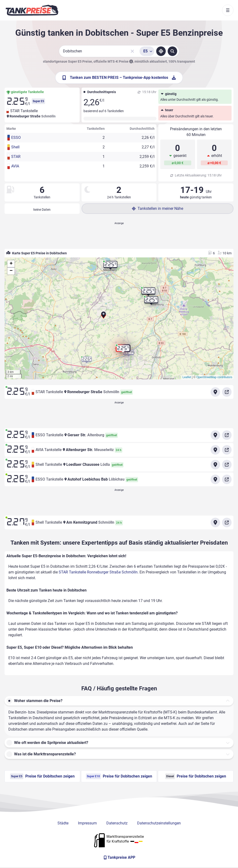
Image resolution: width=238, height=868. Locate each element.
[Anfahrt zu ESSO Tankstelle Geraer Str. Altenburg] (215, 435)
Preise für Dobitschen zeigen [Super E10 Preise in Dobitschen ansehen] (119, 776)
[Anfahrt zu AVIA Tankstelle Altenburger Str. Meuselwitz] (215, 450)
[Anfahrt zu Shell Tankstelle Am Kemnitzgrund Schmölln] (215, 522)
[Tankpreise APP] (119, 858)
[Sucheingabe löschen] (132, 51)
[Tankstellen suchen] (172, 51)
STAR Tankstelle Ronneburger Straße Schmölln (98, 572)
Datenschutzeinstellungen (159, 823)
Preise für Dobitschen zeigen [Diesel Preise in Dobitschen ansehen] (196, 776)
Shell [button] (15, 147)
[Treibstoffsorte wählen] (147, 51)
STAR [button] (16, 157)
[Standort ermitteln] (161, 51)
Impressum (87, 823)
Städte (63, 823)
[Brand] (32, 10)
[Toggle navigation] (228, 10)
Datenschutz (117, 823)
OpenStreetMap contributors (214, 377)
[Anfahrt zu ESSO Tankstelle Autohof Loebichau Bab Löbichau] (215, 479)
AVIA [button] (15, 166)
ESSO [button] (16, 138)
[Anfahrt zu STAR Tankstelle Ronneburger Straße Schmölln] (215, 392)
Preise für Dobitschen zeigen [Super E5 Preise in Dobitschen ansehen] (42, 776)
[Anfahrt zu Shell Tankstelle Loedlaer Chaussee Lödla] (215, 465)
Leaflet (187, 377)
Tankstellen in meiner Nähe (158, 208)
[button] (103, 316)
